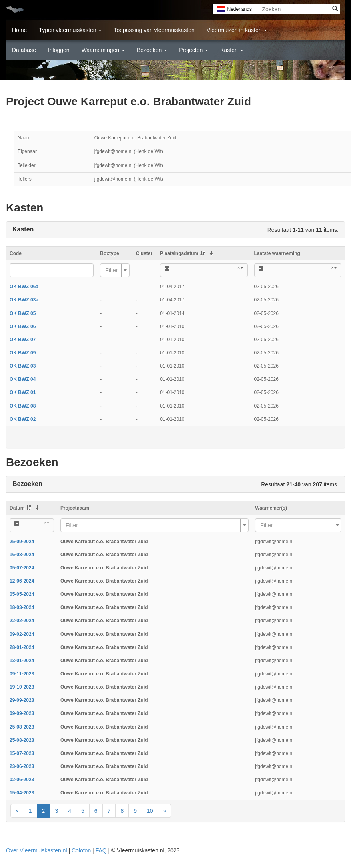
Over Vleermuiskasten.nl (37, 850)
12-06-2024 (22, 581)
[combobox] (115, 270)
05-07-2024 (22, 568)
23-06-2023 (22, 766)
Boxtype (109, 253)
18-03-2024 (22, 607)
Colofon (81, 850)
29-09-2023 (22, 700)
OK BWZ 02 (23, 419)
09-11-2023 (22, 674)
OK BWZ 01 (23, 392)
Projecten (194, 50)
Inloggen (59, 50)
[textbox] (112, 270)
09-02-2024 (22, 634)
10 (150, 811)
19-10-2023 (22, 687)
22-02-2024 (22, 621)
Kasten (232, 50)
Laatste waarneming (277, 253)
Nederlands (237, 9)
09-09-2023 (22, 713)
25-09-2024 (22, 542)
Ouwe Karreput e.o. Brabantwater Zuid (104, 542)
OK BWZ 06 (23, 326)
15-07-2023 (22, 753)
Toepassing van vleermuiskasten (154, 30)
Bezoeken (152, 50)
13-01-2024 (22, 661)
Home (19, 30)
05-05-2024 (22, 594)
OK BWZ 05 (23, 313)
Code (16, 253)
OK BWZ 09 (23, 353)
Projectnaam (75, 508)
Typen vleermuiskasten (70, 30)
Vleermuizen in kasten (237, 30)
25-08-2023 (22, 727)
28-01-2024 (22, 647)
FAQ (101, 850)
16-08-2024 (22, 555)
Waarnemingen (103, 50)
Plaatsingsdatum (182, 253)
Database (24, 50)
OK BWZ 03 (23, 366)
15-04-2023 (22, 793)
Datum (20, 508)
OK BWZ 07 (23, 340)
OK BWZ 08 (23, 406)
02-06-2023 (22, 780)
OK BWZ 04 (23, 379)
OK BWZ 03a (24, 300)
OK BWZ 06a (24, 287)
